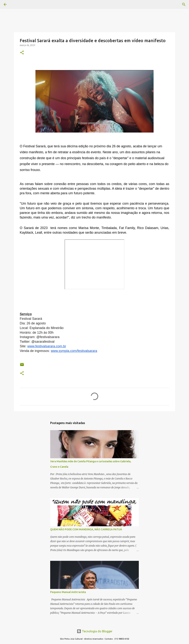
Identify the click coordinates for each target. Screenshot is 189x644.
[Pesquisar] (16, 4)
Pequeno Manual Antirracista (68, 592)
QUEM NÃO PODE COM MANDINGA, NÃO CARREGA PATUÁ (86, 529)
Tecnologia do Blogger (95, 631)
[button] (22, 53)
